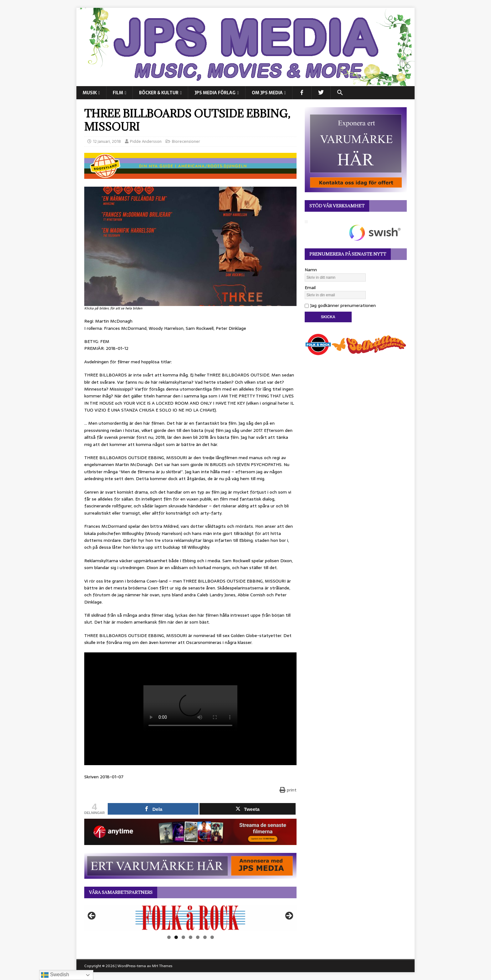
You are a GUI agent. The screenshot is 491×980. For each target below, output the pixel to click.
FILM (118, 93)
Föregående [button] (92, 916)
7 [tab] (212, 937)
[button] (340, 93)
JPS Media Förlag (215, 93)
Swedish (55, 975)
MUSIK (90, 93)
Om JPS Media (267, 93)
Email (310, 288)
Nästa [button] (289, 916)
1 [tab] (169, 937)
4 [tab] (191, 937)
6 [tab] (205, 937)
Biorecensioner (186, 141)
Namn (311, 270)
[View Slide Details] (190, 918)
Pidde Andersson (146, 141)
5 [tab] (198, 937)
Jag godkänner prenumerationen (340, 305)
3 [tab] (183, 937)
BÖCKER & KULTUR (159, 93)
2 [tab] (176, 937)
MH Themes (162, 966)
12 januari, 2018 (107, 141)
